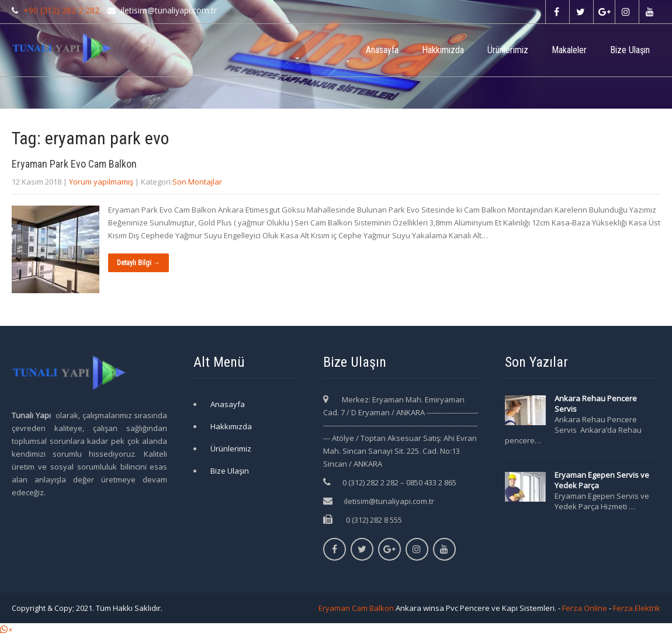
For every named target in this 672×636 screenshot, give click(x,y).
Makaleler (569, 50)
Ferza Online (585, 608)
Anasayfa (382, 50)
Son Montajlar (197, 182)
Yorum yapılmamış (101, 182)
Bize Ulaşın (630, 50)
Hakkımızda (443, 50)
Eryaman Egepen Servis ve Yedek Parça (602, 480)
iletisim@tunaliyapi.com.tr (389, 501)
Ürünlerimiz (508, 50)
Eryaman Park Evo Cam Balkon (74, 164)
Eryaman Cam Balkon (356, 608)
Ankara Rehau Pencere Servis (596, 404)
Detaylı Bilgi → (138, 263)
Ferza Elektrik (637, 608)
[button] (6, 630)
